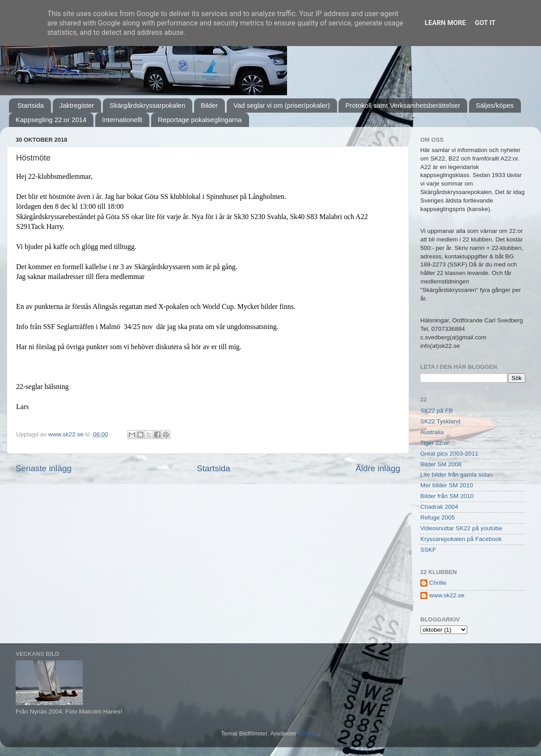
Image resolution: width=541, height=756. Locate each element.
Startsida (31, 105)
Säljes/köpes (495, 105)
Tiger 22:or (435, 443)
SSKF (428, 550)
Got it (485, 23)
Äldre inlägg (378, 468)
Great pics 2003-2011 (449, 454)
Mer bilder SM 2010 (447, 485)
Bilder (209, 105)
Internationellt (122, 120)
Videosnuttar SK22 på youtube (461, 528)
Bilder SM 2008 (441, 464)
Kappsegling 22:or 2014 (51, 120)
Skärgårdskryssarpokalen (147, 105)
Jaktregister (77, 105)
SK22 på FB (437, 411)
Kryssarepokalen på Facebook (461, 539)
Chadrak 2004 (439, 507)
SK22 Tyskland (440, 421)
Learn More (445, 23)
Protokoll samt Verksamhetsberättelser (403, 105)
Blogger (308, 733)
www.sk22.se (447, 595)
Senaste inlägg (44, 468)
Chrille (438, 583)
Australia (432, 432)
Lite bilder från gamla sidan (456, 475)
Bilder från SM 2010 (447, 496)
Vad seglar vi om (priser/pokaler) (282, 105)
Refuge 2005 (437, 517)
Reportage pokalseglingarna (200, 120)
